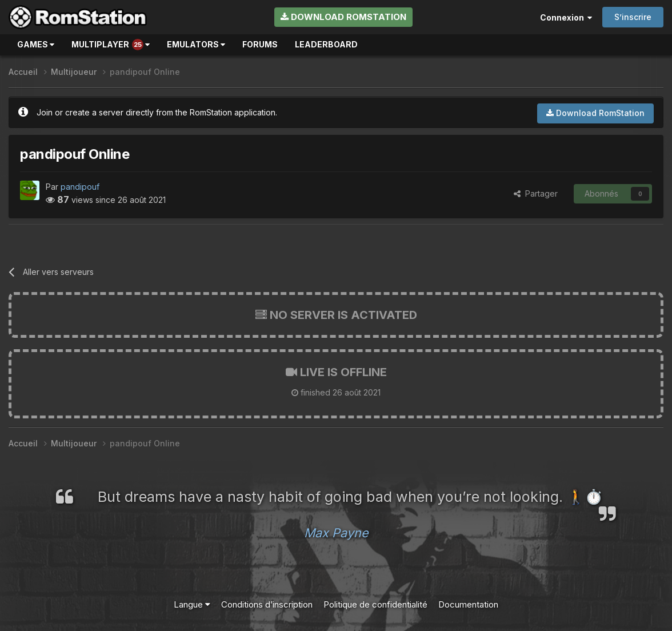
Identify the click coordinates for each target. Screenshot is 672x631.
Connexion (566, 17)
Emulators (196, 44)
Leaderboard (326, 44)
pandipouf (80, 187)
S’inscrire (633, 17)
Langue (192, 604)
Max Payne (336, 533)
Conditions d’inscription (267, 604)
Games (36, 44)
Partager (536, 193)
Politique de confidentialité (375, 604)
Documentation (468, 604)
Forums (260, 44)
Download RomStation (343, 17)
